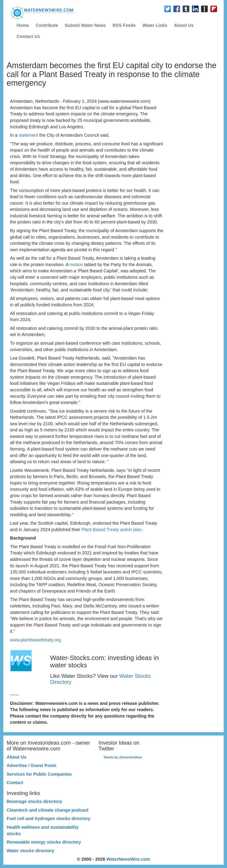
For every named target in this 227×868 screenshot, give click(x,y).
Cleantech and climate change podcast (48, 810)
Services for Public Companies (39, 774)
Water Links (155, 25)
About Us (184, 25)
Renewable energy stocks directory (44, 842)
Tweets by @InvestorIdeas (123, 757)
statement (28, 135)
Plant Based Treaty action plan (111, 530)
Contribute (47, 25)
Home (23, 25)
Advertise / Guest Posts (32, 765)
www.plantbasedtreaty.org (35, 640)
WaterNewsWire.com (128, 859)
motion (76, 265)
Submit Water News (85, 25)
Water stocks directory (30, 851)
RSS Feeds (124, 25)
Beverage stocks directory (34, 801)
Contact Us (28, 36)
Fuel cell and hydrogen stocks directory (49, 819)
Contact (15, 783)
